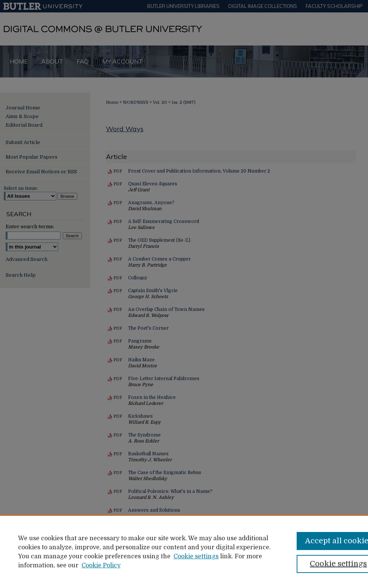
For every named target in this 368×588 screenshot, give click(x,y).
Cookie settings (196, 556)
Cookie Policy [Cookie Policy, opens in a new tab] (101, 565)
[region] (184, 552)
